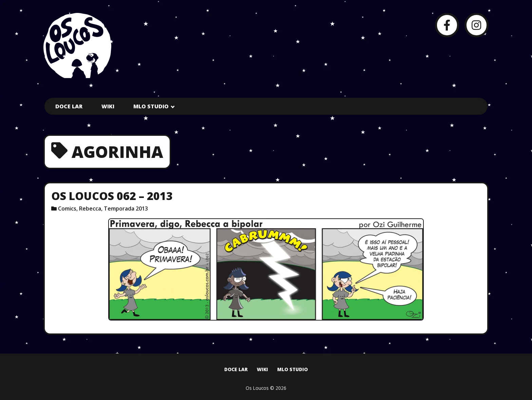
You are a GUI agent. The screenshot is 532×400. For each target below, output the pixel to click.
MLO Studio (151, 106)
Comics (67, 208)
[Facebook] (447, 25)
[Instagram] (477, 25)
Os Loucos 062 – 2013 (112, 196)
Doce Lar (69, 106)
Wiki (108, 106)
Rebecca (90, 208)
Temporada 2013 (126, 208)
